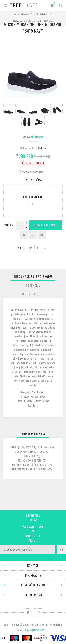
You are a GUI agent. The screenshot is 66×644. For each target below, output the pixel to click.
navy (28, 447)
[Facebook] (28, 613)
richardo (30, 456)
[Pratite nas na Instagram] (38, 613)
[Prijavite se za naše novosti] (28, 549)
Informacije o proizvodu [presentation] (33, 277)
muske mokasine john (30, 460)
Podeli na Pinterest (45, 248)
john (41, 451)
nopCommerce (37, 630)
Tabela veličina (33, 180)
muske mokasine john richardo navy (31, 469)
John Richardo (37, 136)
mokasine (43, 447)
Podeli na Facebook (38, 248)
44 (33, 204)
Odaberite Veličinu (33, 197)
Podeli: (21, 248)
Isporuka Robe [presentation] (33, 294)
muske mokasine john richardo (30, 465)
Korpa (54, 4)
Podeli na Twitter (31, 248)
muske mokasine (24, 451)
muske (14, 447)
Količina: (8, 225)
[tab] (33, 277)
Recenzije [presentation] (33, 285)
